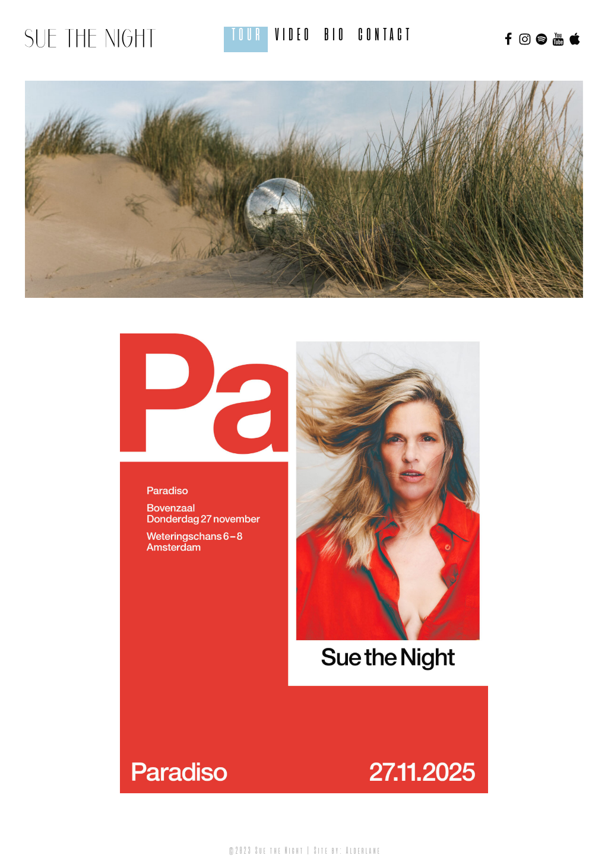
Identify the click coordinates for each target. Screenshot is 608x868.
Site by (326, 851)
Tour (246, 35)
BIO (334, 35)
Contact (384, 35)
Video (292, 35)
